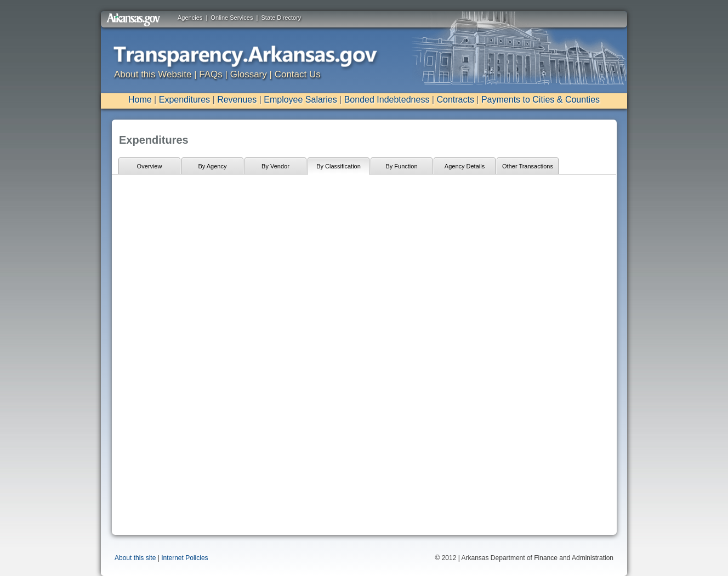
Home (140, 100)
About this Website (153, 74)
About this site (135, 558)
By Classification (339, 166)
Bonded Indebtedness (387, 100)
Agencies (190, 18)
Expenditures (184, 100)
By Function (401, 166)
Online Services (232, 18)
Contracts (455, 100)
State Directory (281, 18)
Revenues (237, 100)
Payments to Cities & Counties (541, 100)
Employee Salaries (300, 100)
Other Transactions (528, 166)
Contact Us (298, 74)
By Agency (213, 166)
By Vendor (275, 166)
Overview (150, 166)
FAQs (211, 74)
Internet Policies (184, 558)
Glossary (249, 74)
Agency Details (465, 166)
